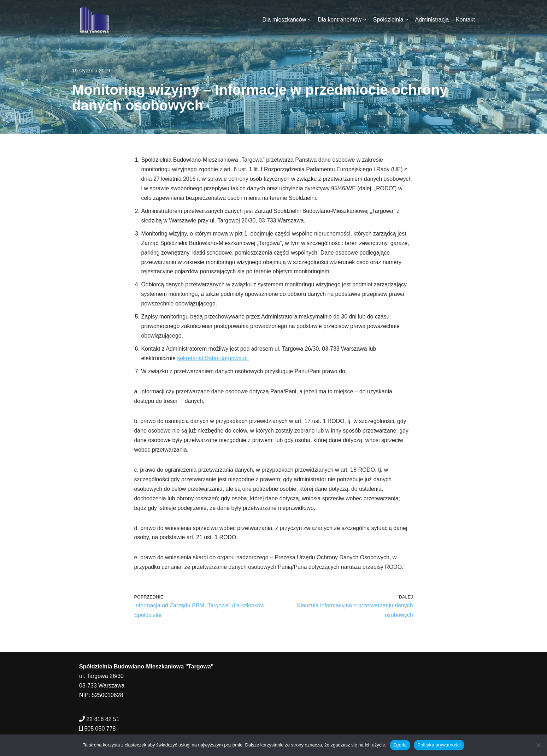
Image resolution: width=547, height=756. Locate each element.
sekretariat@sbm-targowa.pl (214, 360)
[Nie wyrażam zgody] (538, 745)
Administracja (432, 20)
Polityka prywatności (439, 745)
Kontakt (465, 20)
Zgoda (400, 745)
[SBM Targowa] (93, 20)
